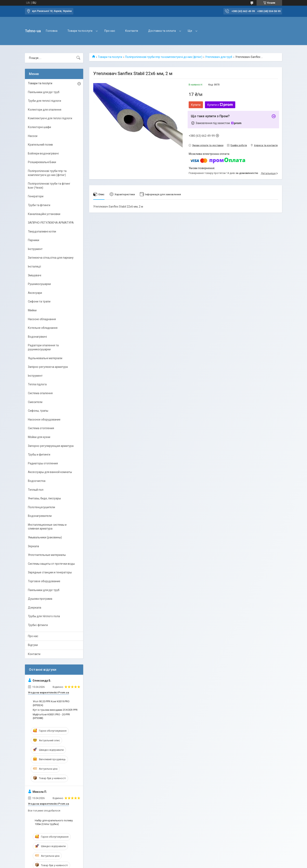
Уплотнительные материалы (47, 555)
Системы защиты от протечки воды (51, 564)
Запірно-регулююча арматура (48, 367)
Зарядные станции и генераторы (50, 572)
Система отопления (41, 428)
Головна (52, 31)
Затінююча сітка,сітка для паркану (51, 258)
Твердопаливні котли (42, 231)
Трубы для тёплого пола (44, 616)
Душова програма (40, 599)
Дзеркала (35, 608)
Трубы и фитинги (39, 455)
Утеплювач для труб (219, 57)
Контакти (132, 31)
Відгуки (33, 645)
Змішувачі (35, 275)
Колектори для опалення (45, 110)
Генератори (36, 196)
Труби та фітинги (39, 205)
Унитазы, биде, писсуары (44, 498)
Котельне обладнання (43, 328)
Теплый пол (36, 490)
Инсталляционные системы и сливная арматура (47, 527)
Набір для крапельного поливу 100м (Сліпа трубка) (54, 822)
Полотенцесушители (41, 507)
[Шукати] (78, 58)
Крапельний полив (40, 145)
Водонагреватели (40, 516)
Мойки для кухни (39, 437)
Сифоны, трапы (38, 411)
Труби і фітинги (38, 625)
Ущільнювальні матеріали (45, 358)
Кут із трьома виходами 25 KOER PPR (55, 710)
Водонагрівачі (37, 337)
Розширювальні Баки (42, 162)
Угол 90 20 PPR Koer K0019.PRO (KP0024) (51, 703)
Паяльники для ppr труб (44, 92)
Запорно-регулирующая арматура (51, 446)
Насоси (33, 136)
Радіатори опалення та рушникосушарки (43, 347)
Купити (196, 105)
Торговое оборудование (44, 581)
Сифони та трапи (39, 301)
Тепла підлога (37, 384)
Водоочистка (37, 481)
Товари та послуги (80, 31)
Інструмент (35, 249)
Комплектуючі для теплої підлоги (50, 118)
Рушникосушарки (39, 284)
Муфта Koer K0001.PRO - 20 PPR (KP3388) (51, 716)
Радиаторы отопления (43, 463)
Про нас (110, 31)
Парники (34, 240)
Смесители (35, 402)
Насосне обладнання (42, 319)
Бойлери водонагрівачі (43, 153)
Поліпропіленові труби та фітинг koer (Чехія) (49, 186)
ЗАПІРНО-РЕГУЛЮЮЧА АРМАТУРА (51, 223)
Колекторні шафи (39, 127)
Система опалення (40, 393)
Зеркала (33, 546)
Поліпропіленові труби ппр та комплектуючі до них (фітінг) (164, 57)
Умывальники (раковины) (45, 537)
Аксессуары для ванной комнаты (50, 472)
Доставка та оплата (162, 31)
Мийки (32, 310)
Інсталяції (34, 266)
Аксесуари (35, 293)
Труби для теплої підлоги (45, 101)
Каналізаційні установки (44, 214)
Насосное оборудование (44, 420)
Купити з (220, 105)
